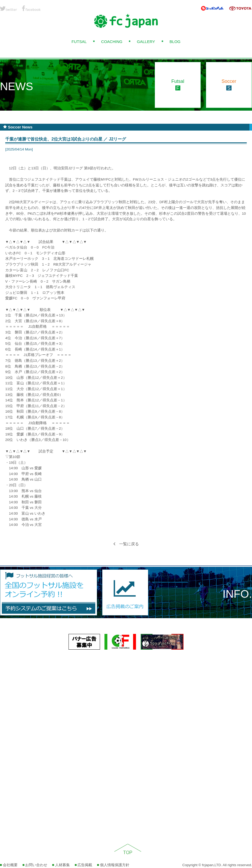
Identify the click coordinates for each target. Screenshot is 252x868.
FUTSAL (79, 42)
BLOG (175, 42)
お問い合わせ (35, 865)
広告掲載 (84, 865)
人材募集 (61, 865)
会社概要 (9, 865)
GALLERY (146, 42)
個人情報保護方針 (113, 865)
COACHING (112, 42)
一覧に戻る (126, 544)
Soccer (229, 85)
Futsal (178, 85)
